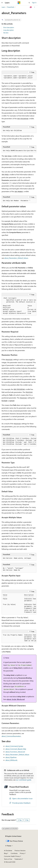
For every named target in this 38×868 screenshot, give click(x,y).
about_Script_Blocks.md (16, 699)
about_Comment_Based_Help (16, 749)
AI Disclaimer (8, 850)
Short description (9, 27)
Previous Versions (20, 850)
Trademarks (18, 859)
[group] (19, 151)
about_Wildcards (11, 760)
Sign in (34, 3)
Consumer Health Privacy (12, 856)
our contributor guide (24, 780)
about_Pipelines (11, 757)
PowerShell (11, 7)
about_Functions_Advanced (15, 752)
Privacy (22, 853)
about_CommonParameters (11, 736)
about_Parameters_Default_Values (16, 258)
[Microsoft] (19, 3)
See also (6, 33)
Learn (3, 7)
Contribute (14, 853)
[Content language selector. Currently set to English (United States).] (13, 836)
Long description (8, 30)
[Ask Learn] (31, 7)
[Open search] (29, 3)
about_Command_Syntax (14, 746)
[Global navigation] (2, 3)
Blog (5, 853)
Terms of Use (8, 859)
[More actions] (35, 7)
